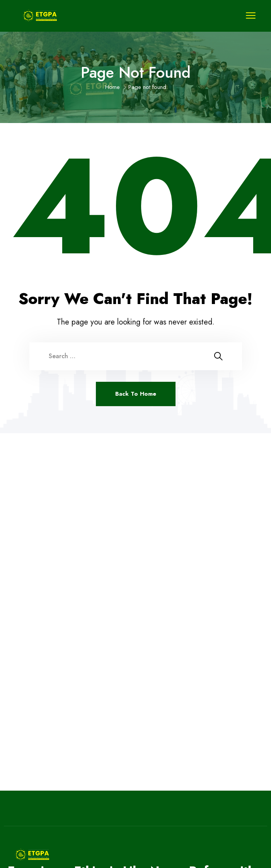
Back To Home (136, 394)
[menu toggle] (251, 15)
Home (112, 87)
